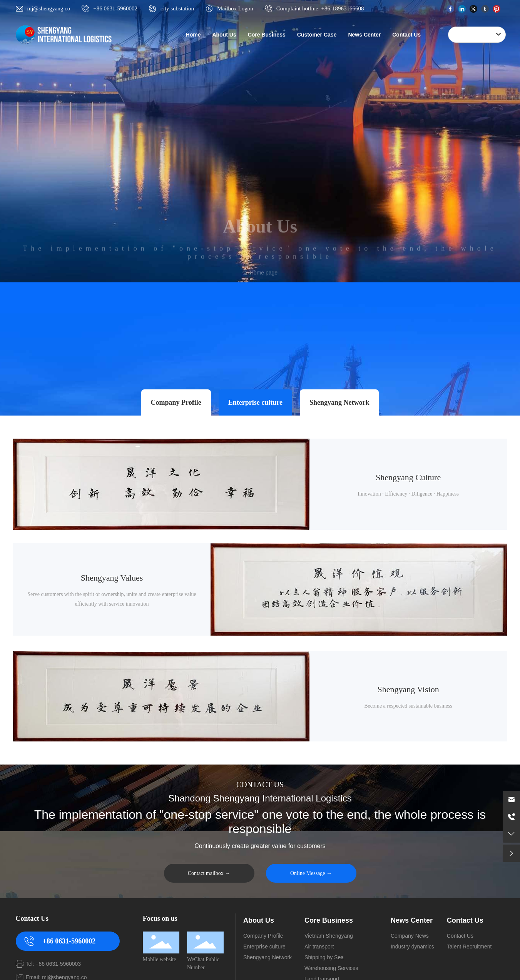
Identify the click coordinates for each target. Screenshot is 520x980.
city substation (177, 8)
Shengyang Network (339, 402)
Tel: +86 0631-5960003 (54, 964)
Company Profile (176, 402)
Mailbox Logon (235, 8)
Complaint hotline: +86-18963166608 (320, 8)
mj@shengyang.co (49, 8)
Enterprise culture (255, 402)
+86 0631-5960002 (115, 8)
